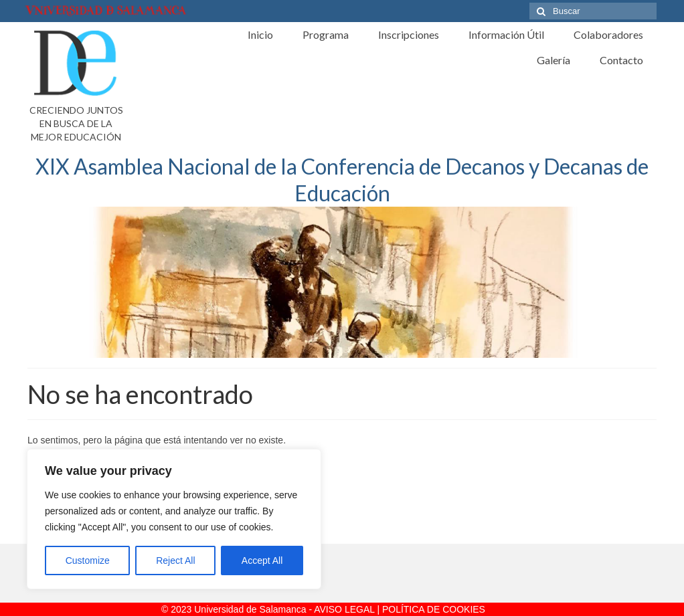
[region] (174, 519)
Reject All (175, 560)
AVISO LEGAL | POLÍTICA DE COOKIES (400, 609)
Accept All (262, 560)
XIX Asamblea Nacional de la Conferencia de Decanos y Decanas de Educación (342, 180)
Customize (88, 560)
